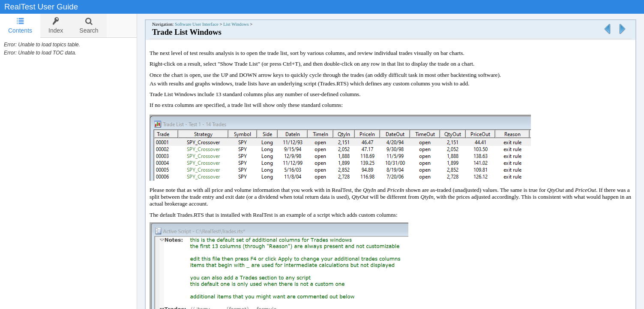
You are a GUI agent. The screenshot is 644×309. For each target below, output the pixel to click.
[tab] (20, 26)
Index (56, 26)
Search (89, 26)
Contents (20, 26)
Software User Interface (197, 24)
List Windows (236, 24)
